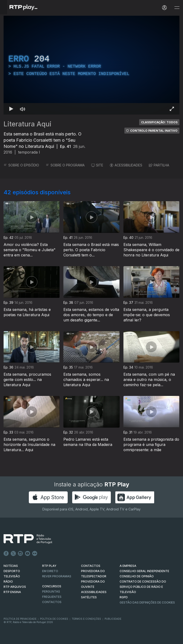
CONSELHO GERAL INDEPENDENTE (144, 571)
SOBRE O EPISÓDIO (21, 165)
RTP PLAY (49, 566)
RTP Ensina (12, 592)
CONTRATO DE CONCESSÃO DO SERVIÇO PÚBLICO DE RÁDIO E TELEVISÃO (143, 587)
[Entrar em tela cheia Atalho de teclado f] (172, 109)
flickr (35, 554)
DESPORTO (12, 571)
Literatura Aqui (28, 124)
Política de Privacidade (20, 619)
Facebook (6, 554)
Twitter (13, 554)
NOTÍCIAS (11, 566)
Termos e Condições (86, 619)
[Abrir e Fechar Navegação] (177, 8)
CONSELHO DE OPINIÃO (137, 576)
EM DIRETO (50, 571)
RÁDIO (8, 582)
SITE (97, 165)
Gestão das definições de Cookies (147, 602)
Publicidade (113, 619)
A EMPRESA (128, 566)
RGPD (124, 597)
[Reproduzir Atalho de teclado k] (11, 109)
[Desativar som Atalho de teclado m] (23, 109)
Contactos (52, 602)
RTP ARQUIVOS (15, 587)
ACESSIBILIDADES (126, 165)
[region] (91, 65)
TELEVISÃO (12, 576)
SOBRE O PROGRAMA (65, 165)
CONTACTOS (91, 566)
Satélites (89, 597)
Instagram (20, 554)
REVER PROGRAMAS (57, 576)
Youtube (28, 554)
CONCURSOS (52, 586)
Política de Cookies (54, 619)
